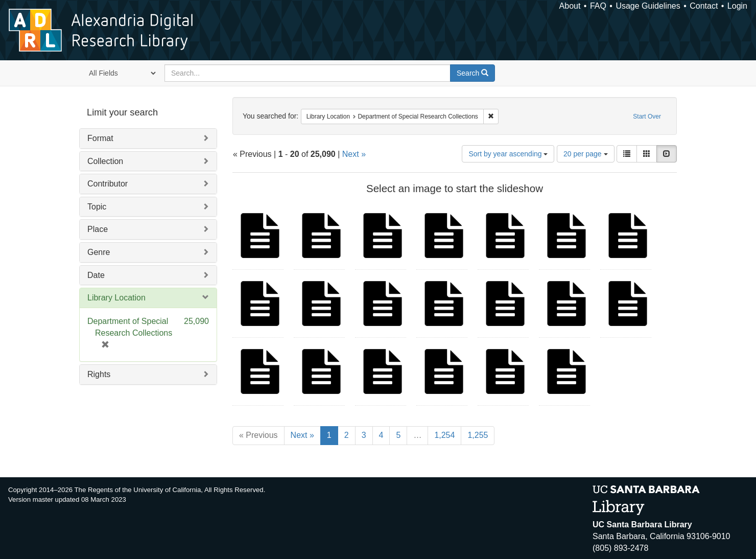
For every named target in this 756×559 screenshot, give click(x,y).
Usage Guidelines (648, 6)
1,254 (444, 435)
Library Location (116, 298)
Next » (354, 154)
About (570, 6)
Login (737, 6)
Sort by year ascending (508, 154)
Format (100, 138)
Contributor (108, 184)
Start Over (647, 117)
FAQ (598, 6)
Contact (704, 6)
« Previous (258, 435)
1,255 (478, 435)
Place (98, 229)
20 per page (586, 154)
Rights (99, 374)
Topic (97, 207)
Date (96, 275)
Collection (105, 161)
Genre (99, 252)
